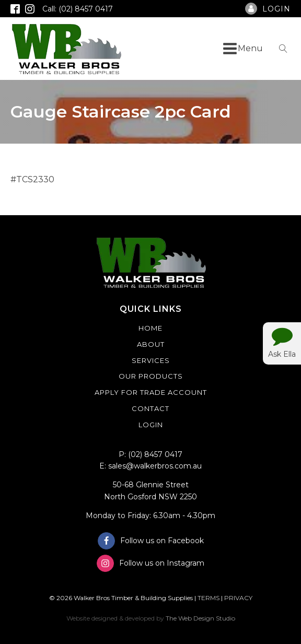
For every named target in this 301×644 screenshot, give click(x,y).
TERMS (209, 598)
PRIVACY (238, 598)
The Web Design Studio (200, 618)
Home (150, 328)
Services (151, 360)
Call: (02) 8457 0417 (78, 9)
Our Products (151, 376)
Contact (150, 408)
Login (151, 425)
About (151, 344)
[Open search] (283, 49)
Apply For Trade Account (151, 392)
